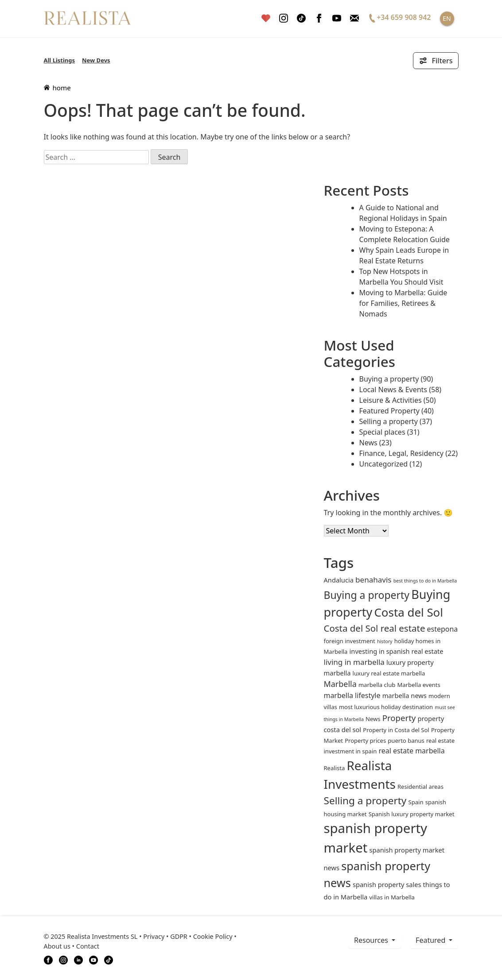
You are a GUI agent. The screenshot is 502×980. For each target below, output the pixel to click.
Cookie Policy (213, 936)
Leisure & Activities (391, 400)
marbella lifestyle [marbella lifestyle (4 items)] (352, 695)
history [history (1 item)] (385, 641)
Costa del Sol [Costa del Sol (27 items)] (408, 612)
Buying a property (389, 379)
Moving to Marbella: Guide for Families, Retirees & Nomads (403, 303)
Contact (88, 946)
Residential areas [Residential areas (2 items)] (420, 787)
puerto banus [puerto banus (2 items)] (406, 741)
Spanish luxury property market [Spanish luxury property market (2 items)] (412, 814)
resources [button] (372, 940)
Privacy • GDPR (165, 936)
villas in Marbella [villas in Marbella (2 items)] (392, 897)
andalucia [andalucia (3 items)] (339, 580)
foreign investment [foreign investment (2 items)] (350, 641)
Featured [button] (431, 940)
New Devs (96, 60)
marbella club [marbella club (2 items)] (377, 685)
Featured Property (389, 411)
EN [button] (447, 18)
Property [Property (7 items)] (399, 718)
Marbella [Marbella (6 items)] (340, 684)
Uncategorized (384, 464)
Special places (382, 432)
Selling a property (389, 421)
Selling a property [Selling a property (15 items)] (365, 801)
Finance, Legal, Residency (402, 453)
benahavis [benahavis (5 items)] (373, 580)
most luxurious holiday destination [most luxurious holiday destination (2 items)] (386, 707)
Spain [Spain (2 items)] (416, 802)
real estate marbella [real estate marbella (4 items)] (411, 751)
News (368, 443)
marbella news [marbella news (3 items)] (405, 695)
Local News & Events (393, 390)
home (57, 88)
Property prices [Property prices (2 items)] (365, 741)
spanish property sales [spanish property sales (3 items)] (387, 884)
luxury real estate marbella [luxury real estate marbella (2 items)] (389, 673)
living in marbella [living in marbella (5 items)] (354, 662)
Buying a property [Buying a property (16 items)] (367, 595)
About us (57, 946)
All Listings (60, 60)
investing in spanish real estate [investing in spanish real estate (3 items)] (397, 651)
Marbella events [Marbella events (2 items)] (418, 685)
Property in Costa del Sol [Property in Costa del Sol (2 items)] (396, 730)
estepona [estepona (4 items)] (443, 629)
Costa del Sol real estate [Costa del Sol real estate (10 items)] (375, 628)
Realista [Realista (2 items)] (335, 768)
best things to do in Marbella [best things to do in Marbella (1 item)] (425, 581)
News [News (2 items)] (373, 719)
